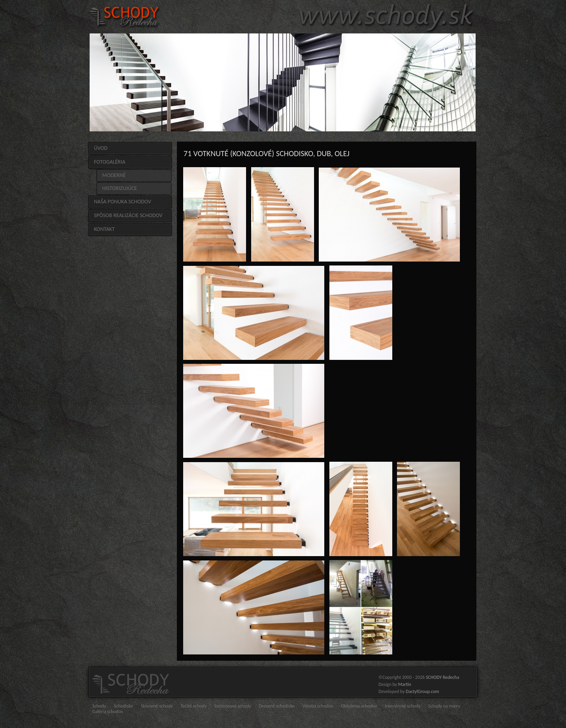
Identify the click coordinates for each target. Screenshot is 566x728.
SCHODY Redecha (442, 677)
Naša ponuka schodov (122, 202)
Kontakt (104, 229)
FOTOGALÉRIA (110, 162)
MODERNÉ (114, 175)
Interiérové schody (402, 706)
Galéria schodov (108, 711)
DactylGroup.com (422, 691)
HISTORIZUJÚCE (119, 188)
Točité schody (193, 706)
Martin (405, 684)
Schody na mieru (444, 706)
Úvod (101, 148)
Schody (99, 706)
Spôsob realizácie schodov (128, 215)
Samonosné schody (233, 706)
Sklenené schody (157, 706)
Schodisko (123, 706)
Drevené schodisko (277, 706)
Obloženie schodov (359, 706)
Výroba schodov (318, 706)
